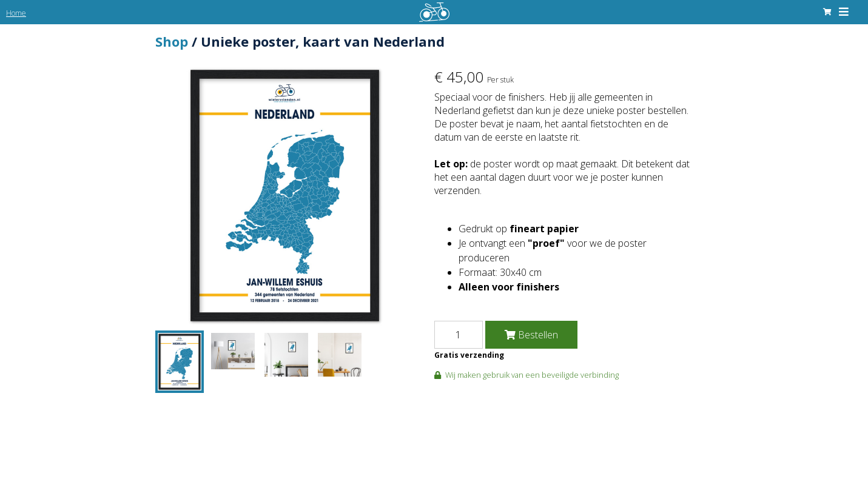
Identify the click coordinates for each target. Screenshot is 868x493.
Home (16, 13)
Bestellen (531, 335)
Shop (172, 41)
